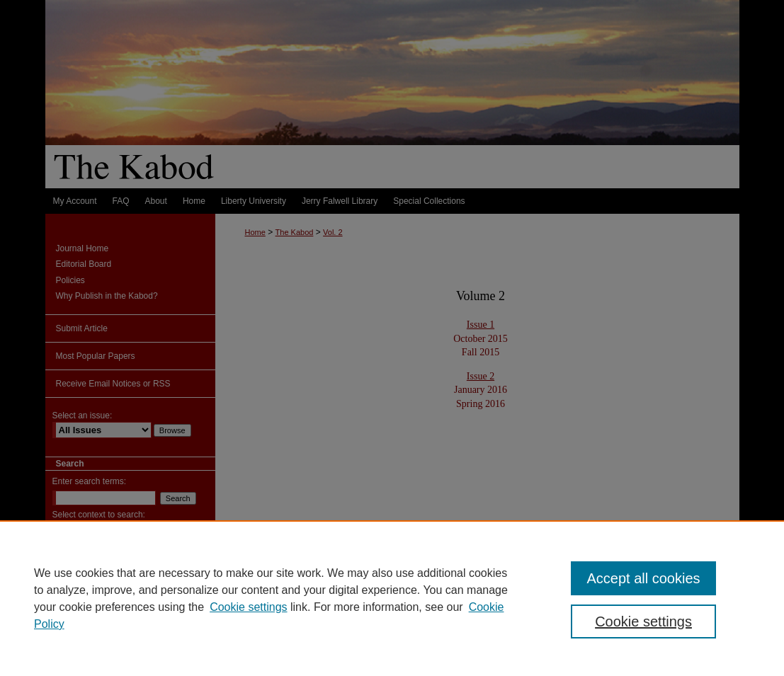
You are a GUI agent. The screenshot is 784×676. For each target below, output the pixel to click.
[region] (392, 598)
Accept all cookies (643, 578)
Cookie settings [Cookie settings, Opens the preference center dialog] (643, 621)
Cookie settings (248, 607)
